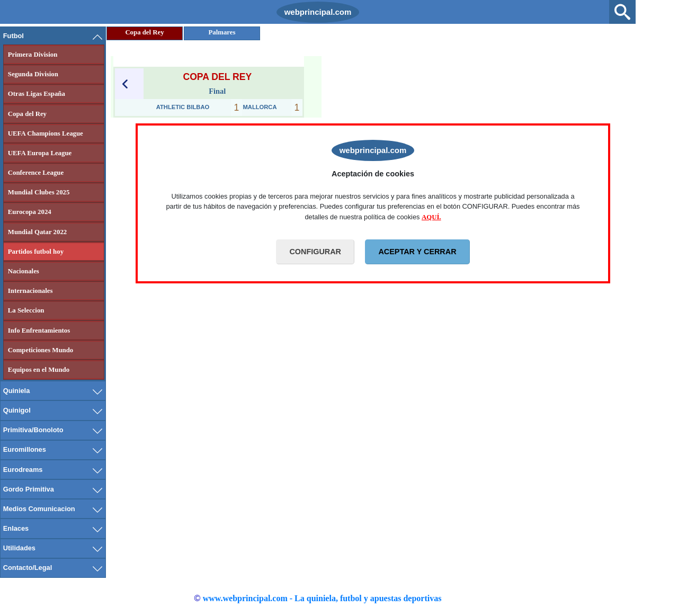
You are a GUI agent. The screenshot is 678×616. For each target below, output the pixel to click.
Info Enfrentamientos (39, 331)
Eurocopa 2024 (30, 212)
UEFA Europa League (40, 153)
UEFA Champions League (46, 133)
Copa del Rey (27, 114)
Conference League (36, 173)
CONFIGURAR (315, 252)
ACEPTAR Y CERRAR (417, 252)
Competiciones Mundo (41, 350)
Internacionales (30, 291)
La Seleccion (26, 310)
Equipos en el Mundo (39, 370)
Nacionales (24, 271)
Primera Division (33, 55)
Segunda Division (33, 74)
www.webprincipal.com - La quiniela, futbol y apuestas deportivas (322, 598)
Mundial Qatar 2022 (37, 232)
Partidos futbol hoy (36, 252)
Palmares (222, 32)
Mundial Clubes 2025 (39, 192)
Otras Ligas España (37, 94)
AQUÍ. (431, 217)
